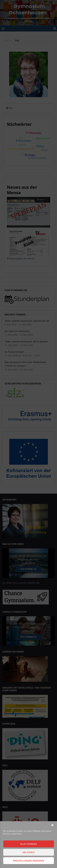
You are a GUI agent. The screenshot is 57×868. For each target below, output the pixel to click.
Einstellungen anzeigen (28, 861)
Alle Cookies (28, 844)
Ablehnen (28, 852)
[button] (52, 825)
